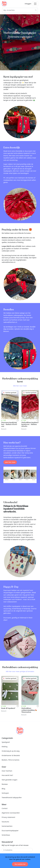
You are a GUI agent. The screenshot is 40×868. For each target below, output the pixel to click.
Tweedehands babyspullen (12, 797)
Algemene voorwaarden (11, 813)
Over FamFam (7, 771)
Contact (5, 808)
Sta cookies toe (20, 864)
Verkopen (5, 793)
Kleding (5, 747)
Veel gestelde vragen (9, 780)
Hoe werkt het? (7, 775)
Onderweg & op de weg (11, 751)
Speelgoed (6, 742)
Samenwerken (7, 826)
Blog (3, 789)
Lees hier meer (10, 462)
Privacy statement (8, 817)
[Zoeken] (20, 10)
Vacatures (5, 822)
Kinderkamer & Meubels (11, 755)
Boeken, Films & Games (11, 760)
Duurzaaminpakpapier (10, 830)
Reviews (5, 784)
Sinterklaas (6, 835)
